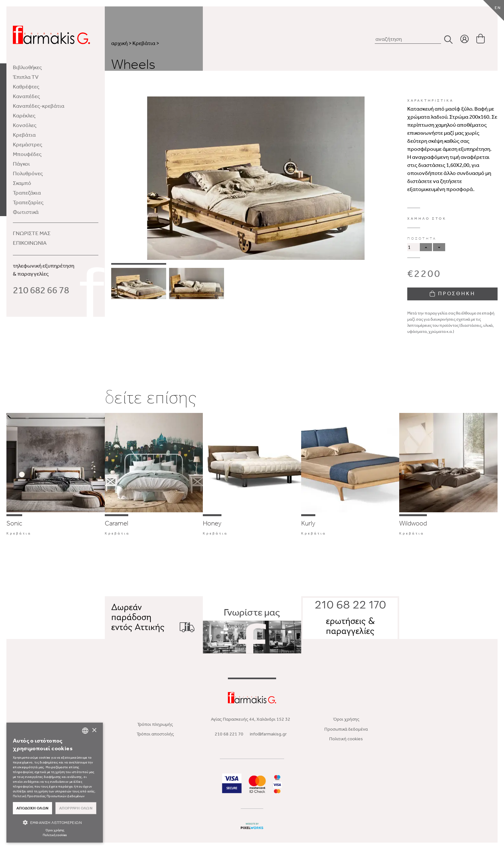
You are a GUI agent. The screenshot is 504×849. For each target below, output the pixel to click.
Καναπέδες (26, 96)
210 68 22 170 (350, 606)
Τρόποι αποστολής (155, 734)
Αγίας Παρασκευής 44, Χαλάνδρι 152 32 (251, 719)
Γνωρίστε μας (252, 630)
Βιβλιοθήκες (27, 67)
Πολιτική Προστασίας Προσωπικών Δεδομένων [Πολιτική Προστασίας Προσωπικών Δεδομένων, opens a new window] (49, 796)
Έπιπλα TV (26, 77)
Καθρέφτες (26, 87)
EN (498, 8)
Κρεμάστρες (27, 144)
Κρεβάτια (24, 135)
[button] (55, 822)
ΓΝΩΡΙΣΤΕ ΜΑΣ (32, 233)
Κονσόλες (25, 125)
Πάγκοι (21, 164)
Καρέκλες (24, 115)
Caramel (117, 523)
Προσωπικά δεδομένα (346, 729)
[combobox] (85, 731)
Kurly (308, 523)
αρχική (119, 43)
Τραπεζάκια (27, 193)
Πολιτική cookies (346, 739)
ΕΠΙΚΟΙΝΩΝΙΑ (30, 243)
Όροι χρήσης (346, 719)
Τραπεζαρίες (28, 202)
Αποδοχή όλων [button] (33, 808)
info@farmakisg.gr (268, 734)
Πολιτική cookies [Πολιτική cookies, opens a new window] (55, 835)
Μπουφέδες (27, 154)
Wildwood (413, 523)
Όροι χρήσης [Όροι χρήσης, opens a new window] (55, 830)
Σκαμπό (22, 183)
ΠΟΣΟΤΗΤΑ (422, 238)
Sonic (14, 523)
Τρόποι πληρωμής (155, 724)
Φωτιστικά (26, 212)
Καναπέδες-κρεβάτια (39, 106)
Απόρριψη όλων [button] (76, 808)
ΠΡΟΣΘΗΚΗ (453, 293)
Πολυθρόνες (28, 173)
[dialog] (55, 783)
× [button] (94, 730)
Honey (212, 523)
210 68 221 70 (229, 734)
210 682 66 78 (41, 290)
